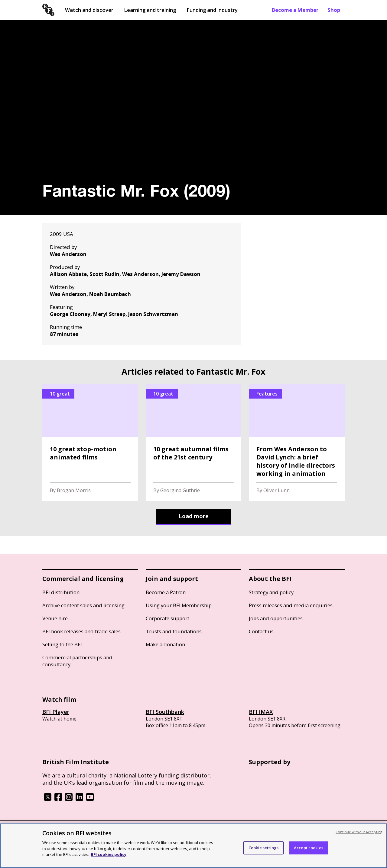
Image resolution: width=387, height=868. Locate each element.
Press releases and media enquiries (291, 605)
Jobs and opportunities (276, 618)
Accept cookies (309, 848)
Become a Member (295, 10)
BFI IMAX (261, 712)
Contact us (261, 631)
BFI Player (56, 712)
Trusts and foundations (174, 631)
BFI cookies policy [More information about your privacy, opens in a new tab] (109, 854)
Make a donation (165, 644)
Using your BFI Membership (179, 605)
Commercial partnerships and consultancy (77, 661)
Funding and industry (212, 10)
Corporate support (167, 618)
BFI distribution (61, 592)
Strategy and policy (271, 592)
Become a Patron (166, 592)
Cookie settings (263, 848)
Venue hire (55, 618)
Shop (334, 10)
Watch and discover (89, 10)
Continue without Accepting (359, 832)
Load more (194, 516)
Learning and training (150, 10)
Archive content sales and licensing (83, 605)
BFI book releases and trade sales (81, 631)
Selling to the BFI (62, 644)
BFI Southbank (165, 712)
